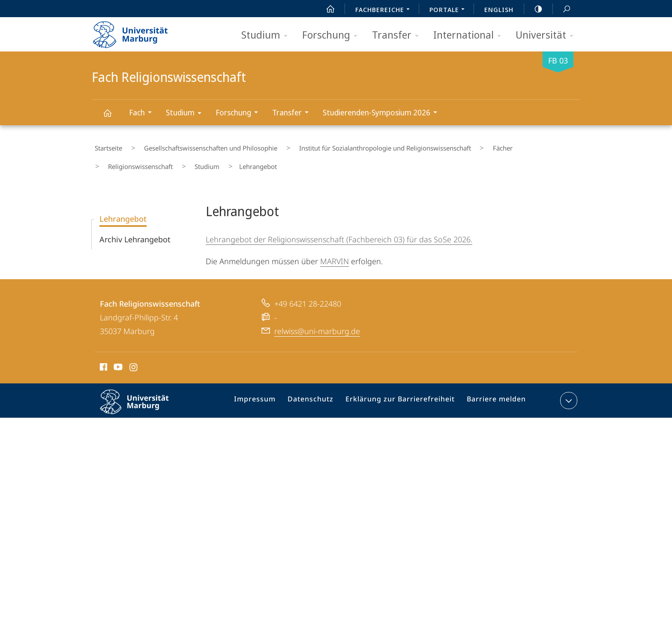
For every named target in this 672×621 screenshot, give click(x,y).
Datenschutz (319, 391)
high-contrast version (534, 9)
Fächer (468, 145)
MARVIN (334, 250)
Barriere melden (493, 391)
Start (326, 9)
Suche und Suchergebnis (562, 9)
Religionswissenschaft (521, 145)
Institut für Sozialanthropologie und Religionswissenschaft (361, 145)
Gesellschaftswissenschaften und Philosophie (197, 145)
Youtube (117, 357)
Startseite (105, 145)
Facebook (103, 357)
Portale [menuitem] (449, 10)
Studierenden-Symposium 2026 (383, 113)
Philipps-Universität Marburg (142, 397)
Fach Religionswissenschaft (112, 117)
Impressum (266, 391)
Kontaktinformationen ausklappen (568, 389)
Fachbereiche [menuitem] (385, 10)
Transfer (398, 35)
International (470, 35)
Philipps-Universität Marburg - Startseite (138, 32)
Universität (547, 35)
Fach (143, 113)
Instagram (134, 357)
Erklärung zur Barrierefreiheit (402, 391)
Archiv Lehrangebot (135, 228)
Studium (267, 35)
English (499, 9)
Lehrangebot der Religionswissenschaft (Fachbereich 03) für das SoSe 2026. (339, 228)
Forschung (333, 35)
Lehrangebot (123, 207)
